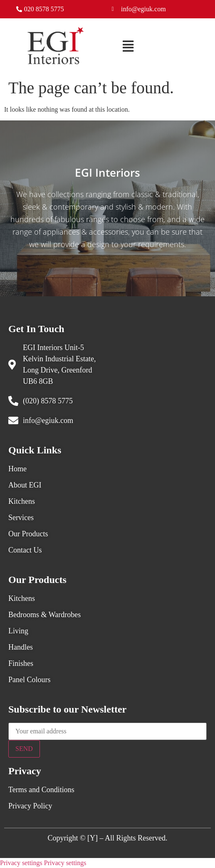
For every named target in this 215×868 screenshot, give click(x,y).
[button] (128, 47)
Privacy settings (21, 863)
